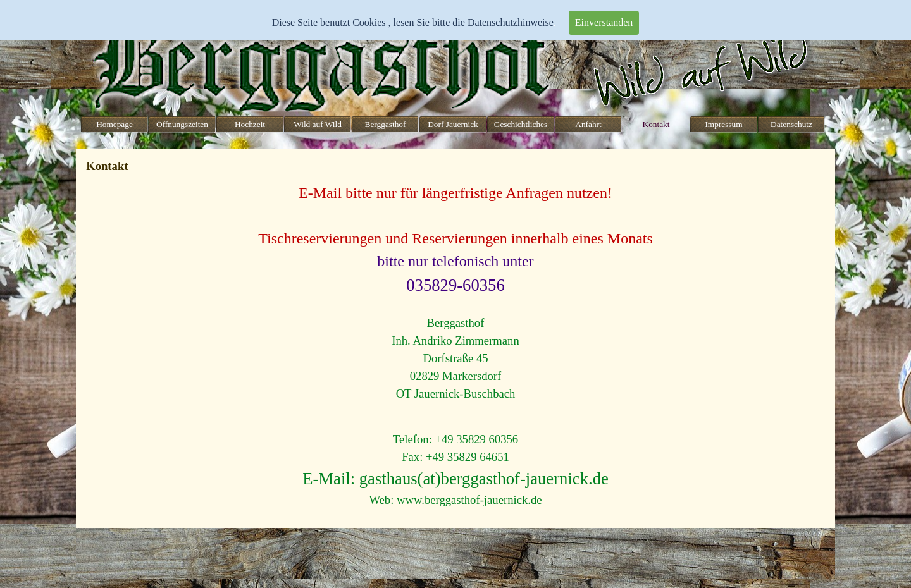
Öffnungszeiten (182, 124)
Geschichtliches (521, 124)
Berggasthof (386, 124)
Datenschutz (791, 124)
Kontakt (656, 124)
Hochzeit (250, 124)
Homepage (115, 124)
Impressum (723, 124)
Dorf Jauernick (453, 124)
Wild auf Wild (318, 124)
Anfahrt (588, 124)
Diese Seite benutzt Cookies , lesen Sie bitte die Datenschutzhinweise (413, 22)
